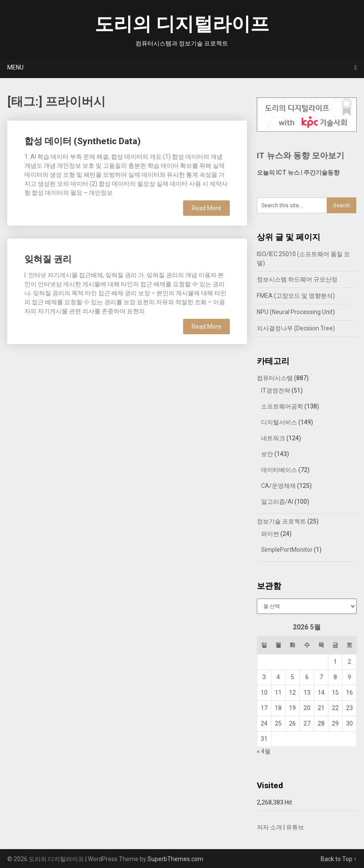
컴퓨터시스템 (275, 378)
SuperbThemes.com (175, 859)
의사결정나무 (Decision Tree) (296, 328)
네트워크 (273, 438)
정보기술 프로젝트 (281, 521)
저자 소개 (269, 827)
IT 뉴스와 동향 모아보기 (301, 156)
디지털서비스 (279, 422)
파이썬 (270, 534)
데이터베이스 (279, 470)
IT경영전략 (276, 390)
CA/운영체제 (278, 486)
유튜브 (295, 827)
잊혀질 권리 (48, 259)
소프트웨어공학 (282, 406)
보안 (267, 454)
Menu (15, 67)
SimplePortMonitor (287, 550)
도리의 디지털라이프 (182, 24)
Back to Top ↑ (339, 859)
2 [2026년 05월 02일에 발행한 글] (349, 662)
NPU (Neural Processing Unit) (296, 312)
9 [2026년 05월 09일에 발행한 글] (349, 677)
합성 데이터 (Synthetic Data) (83, 141)
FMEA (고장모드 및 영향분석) (296, 296)
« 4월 (264, 751)
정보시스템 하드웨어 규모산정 (297, 279)
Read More (206, 208)
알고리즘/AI (277, 502)
